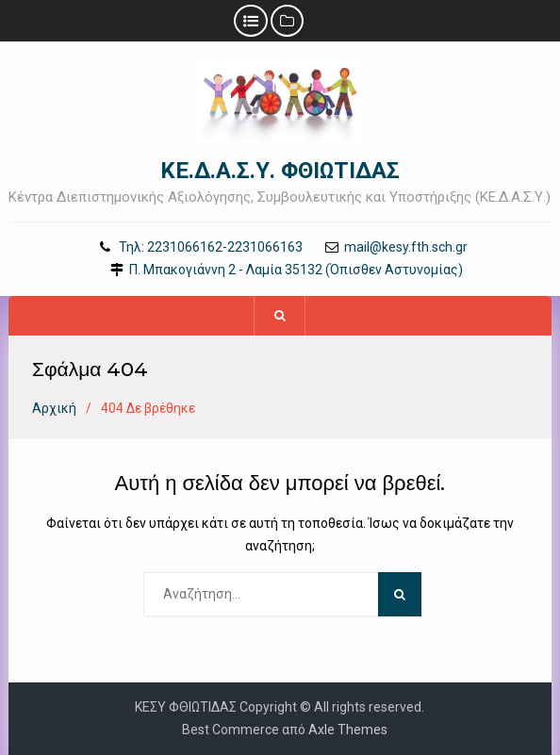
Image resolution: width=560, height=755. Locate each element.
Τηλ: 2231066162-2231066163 (211, 247)
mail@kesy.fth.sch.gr (406, 247)
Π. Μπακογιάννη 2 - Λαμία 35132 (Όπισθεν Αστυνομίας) (296, 270)
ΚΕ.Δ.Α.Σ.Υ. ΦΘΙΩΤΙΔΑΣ (280, 171)
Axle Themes (348, 730)
